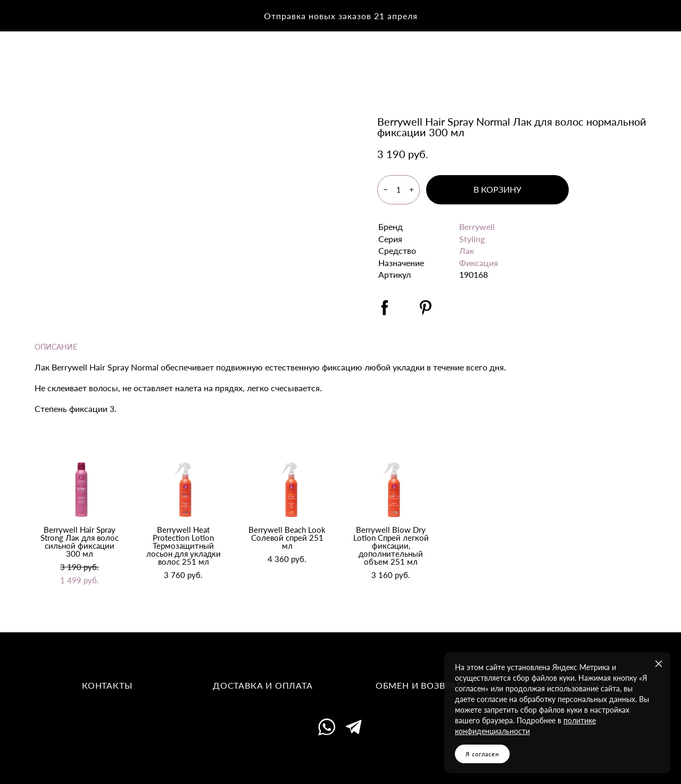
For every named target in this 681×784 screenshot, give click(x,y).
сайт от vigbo (340, 760)
